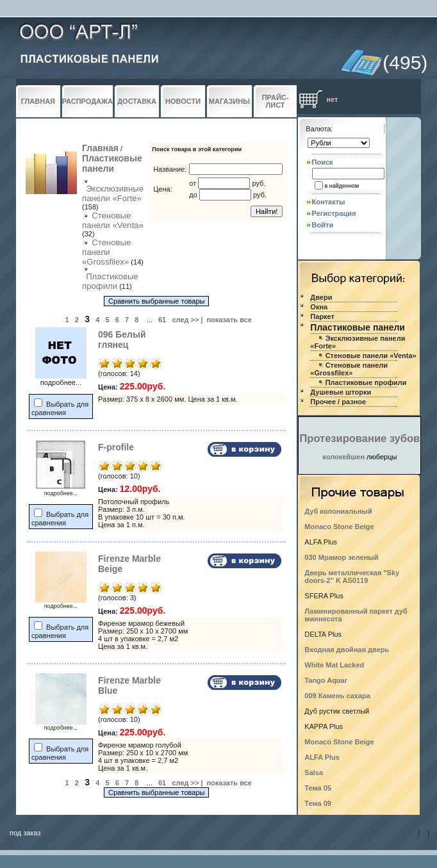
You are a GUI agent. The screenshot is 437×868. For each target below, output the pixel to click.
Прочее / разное (338, 402)
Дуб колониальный (338, 511)
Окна (319, 307)
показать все (229, 320)
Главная (100, 148)
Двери (321, 297)
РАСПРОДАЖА (87, 101)
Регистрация (334, 213)
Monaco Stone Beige (339, 527)
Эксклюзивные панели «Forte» (113, 193)
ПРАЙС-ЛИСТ (276, 101)
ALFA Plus (322, 757)
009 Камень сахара (337, 696)
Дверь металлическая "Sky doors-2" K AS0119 (352, 577)
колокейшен (343, 457)
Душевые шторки (341, 392)
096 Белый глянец (122, 340)
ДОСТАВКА (137, 101)
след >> (185, 320)
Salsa (314, 773)
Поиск (323, 162)
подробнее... (61, 491)
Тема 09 (318, 803)
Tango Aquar (326, 680)
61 (162, 320)
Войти (323, 225)
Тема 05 (318, 788)
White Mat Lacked (334, 665)
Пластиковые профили (110, 281)
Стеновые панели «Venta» (113, 220)
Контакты (329, 202)
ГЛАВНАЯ (38, 101)
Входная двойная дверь (347, 650)
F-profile (116, 447)
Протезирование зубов (359, 438)
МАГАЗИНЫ (229, 101)
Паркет (322, 316)
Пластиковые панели (112, 163)
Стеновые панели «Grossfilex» (106, 252)
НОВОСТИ (183, 101)
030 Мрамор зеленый (341, 557)
